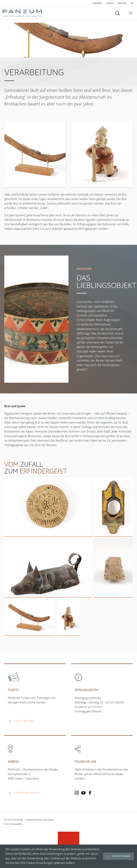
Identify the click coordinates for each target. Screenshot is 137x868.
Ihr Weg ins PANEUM (24, 793)
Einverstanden (118, 856)
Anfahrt (97, 3)
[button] (133, 3)
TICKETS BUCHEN (21, 721)
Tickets (110, 3)
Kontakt (122, 3)
